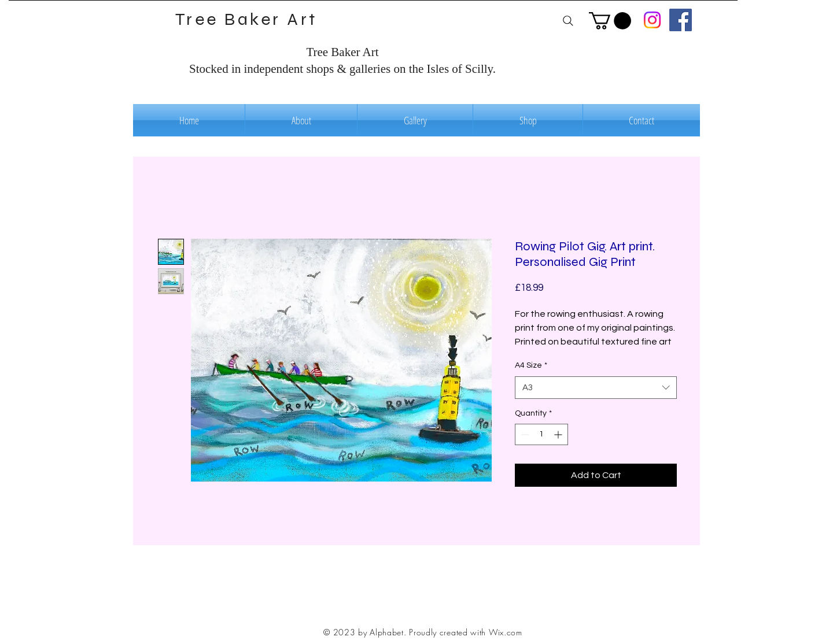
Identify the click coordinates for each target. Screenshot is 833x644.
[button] (610, 21)
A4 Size (531, 365)
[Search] (568, 21)
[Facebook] (681, 20)
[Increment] (559, 434)
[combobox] (596, 388)
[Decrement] (524, 434)
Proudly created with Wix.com (466, 632)
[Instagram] (652, 20)
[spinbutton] (541, 434)
